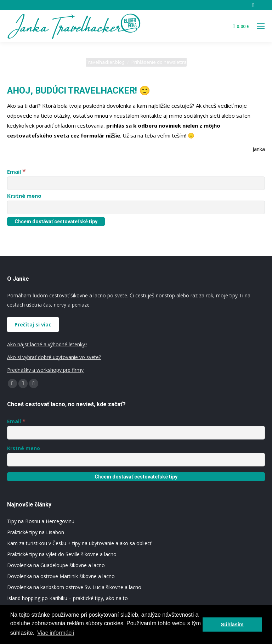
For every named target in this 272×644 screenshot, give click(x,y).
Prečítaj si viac (33, 324)
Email (16, 172)
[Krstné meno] (136, 207)
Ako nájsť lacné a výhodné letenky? (47, 344)
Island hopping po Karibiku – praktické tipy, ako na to (67, 598)
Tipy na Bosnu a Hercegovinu (41, 521)
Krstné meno (24, 196)
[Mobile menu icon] (261, 26)
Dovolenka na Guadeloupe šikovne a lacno (56, 565)
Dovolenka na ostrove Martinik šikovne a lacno (61, 576)
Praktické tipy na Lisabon (36, 532)
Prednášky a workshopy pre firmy (45, 370)
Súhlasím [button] (232, 625)
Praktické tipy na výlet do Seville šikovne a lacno (62, 554)
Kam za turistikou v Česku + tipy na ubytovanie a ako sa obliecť (79, 543)
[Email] (136, 183)
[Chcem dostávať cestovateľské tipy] (56, 222)
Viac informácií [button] (56, 633)
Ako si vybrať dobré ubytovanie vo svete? (54, 357)
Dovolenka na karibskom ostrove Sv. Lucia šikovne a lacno (74, 587)
